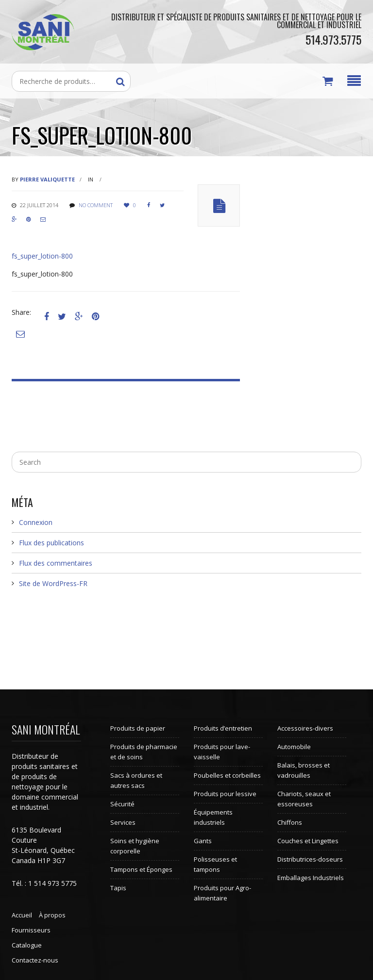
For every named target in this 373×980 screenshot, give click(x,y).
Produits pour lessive (225, 794)
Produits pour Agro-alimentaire (222, 893)
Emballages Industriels (311, 878)
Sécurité (122, 804)
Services (123, 822)
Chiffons (290, 822)
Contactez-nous (35, 960)
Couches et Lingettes (308, 841)
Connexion (36, 522)
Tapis (118, 888)
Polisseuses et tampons (215, 864)
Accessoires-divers (305, 728)
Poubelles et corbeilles (227, 775)
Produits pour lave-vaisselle (222, 752)
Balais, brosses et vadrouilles (304, 770)
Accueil (22, 915)
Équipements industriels (213, 817)
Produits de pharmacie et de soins (144, 752)
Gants (203, 841)
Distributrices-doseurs (310, 859)
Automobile (294, 747)
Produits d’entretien (223, 728)
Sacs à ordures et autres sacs (136, 780)
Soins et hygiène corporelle (135, 846)
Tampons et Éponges (141, 869)
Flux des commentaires (56, 563)
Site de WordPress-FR (53, 583)
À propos (52, 915)
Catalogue (27, 945)
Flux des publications (51, 543)
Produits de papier (138, 728)
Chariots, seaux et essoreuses (304, 799)
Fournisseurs (31, 930)
